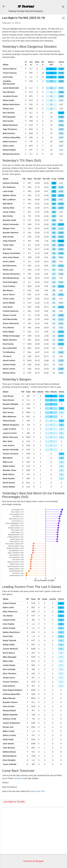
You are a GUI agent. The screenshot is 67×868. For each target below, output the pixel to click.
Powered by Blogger (34, 861)
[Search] (63, 7)
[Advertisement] (33, 831)
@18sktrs (18, 778)
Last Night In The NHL (14, 802)
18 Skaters (26, 6)
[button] (63, 18)
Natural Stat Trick (38, 791)
